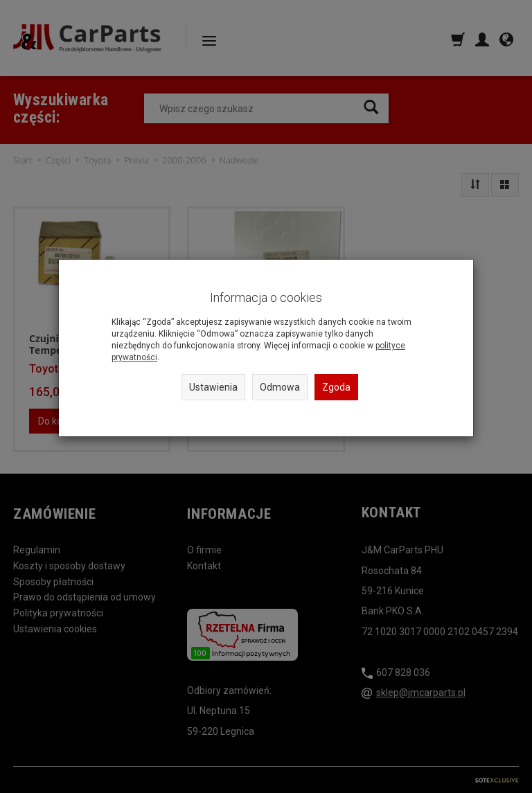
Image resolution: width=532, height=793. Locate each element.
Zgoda (336, 387)
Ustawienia (213, 387)
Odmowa (280, 387)
